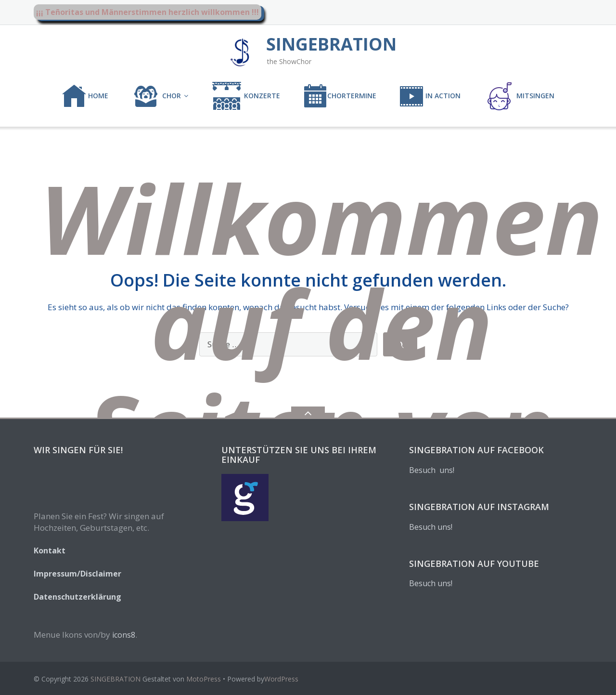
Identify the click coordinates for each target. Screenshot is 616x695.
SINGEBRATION (115, 679)
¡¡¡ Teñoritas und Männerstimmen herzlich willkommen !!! (148, 12)
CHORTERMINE (340, 96)
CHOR (156, 96)
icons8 (124, 635)
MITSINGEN (519, 96)
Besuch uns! (432, 470)
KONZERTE (246, 96)
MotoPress (204, 679)
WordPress (281, 679)
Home (85, 96)
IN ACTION (430, 96)
